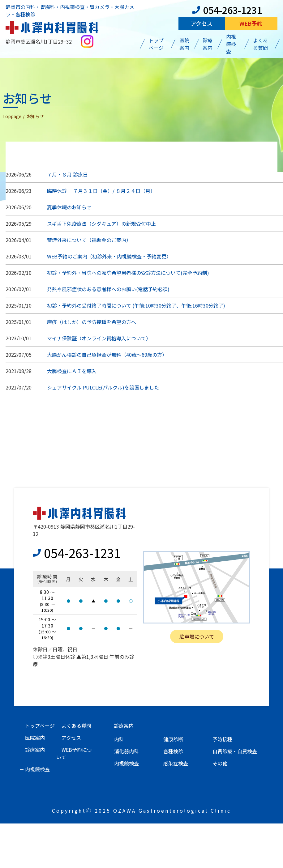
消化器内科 (126, 751)
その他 (220, 763)
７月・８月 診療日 (67, 174)
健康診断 (173, 739)
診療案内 (208, 44)
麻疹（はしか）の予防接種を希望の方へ (92, 322)
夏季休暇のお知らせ (69, 207)
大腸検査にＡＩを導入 (72, 371)
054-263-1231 (227, 10)
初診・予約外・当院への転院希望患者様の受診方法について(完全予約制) (128, 273)
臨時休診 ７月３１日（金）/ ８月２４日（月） (101, 191)
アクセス (202, 23)
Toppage (12, 116)
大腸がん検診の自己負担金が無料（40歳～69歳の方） (107, 355)
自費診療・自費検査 (235, 751)
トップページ (156, 44)
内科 (119, 739)
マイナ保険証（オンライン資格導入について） (99, 338)
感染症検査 (176, 763)
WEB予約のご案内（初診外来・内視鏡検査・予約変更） (109, 256)
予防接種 (222, 739)
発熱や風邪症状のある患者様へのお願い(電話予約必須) (108, 289)
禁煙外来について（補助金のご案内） (89, 240)
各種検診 (173, 751)
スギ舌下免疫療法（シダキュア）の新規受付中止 (101, 223)
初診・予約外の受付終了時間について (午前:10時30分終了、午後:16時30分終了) (136, 305)
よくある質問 (260, 44)
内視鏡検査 (231, 44)
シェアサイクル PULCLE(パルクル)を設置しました (103, 387)
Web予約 (251, 23)
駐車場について (197, 636)
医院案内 (184, 44)
